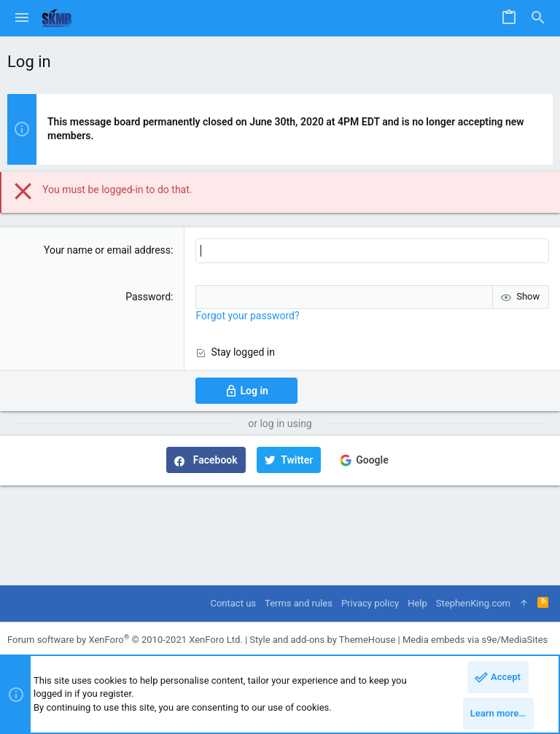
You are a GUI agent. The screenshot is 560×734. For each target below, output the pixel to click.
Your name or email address (107, 250)
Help (417, 603)
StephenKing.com (473, 603)
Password (148, 297)
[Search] (538, 18)
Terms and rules (299, 603)
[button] (22, 18)
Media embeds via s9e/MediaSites (475, 640)
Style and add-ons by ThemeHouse (322, 640)
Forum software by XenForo (125, 640)
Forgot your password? (247, 316)
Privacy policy (370, 603)
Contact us (233, 603)
